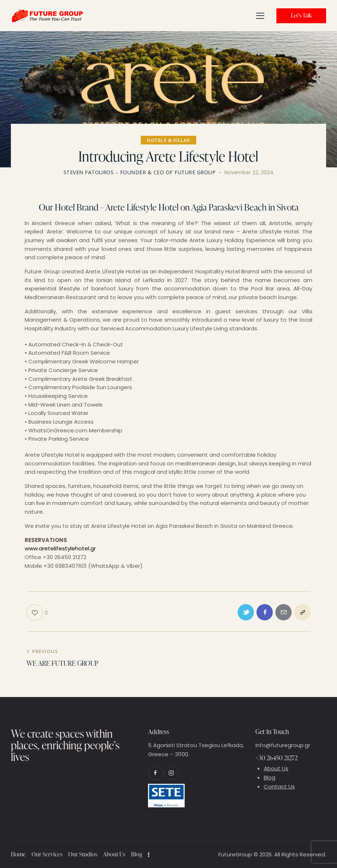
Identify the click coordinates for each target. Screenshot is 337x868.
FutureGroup (235, 854)
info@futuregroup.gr (283, 745)
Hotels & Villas (168, 140)
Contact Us (279, 787)
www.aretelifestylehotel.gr (60, 548)
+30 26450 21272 (276, 758)
